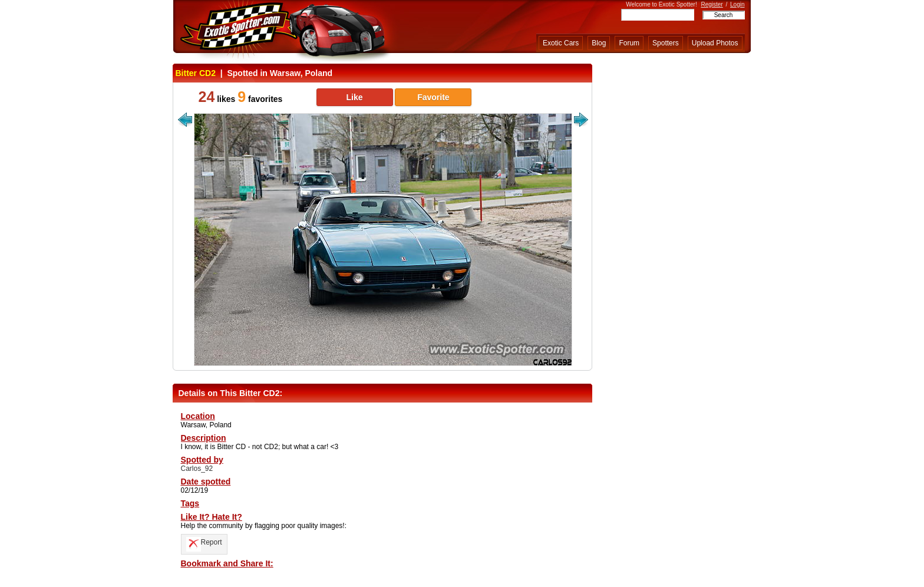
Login (737, 4)
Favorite (433, 97)
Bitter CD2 (196, 73)
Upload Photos (715, 43)
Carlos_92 (197, 469)
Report (204, 542)
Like (354, 97)
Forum (629, 43)
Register (712, 4)
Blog (599, 43)
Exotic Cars (561, 43)
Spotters (666, 43)
